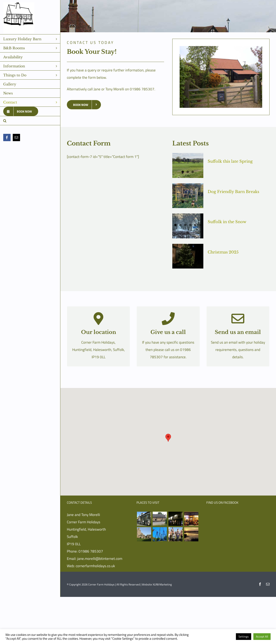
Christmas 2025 (223, 252)
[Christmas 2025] (188, 256)
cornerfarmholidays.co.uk (95, 566)
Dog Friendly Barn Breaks (233, 192)
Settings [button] (244, 636)
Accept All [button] (262, 636)
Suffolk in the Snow (227, 222)
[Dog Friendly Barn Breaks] (188, 196)
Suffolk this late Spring (230, 161)
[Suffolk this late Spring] (188, 165)
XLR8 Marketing (162, 584)
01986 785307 (91, 551)
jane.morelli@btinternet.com (100, 559)
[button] (30, 121)
